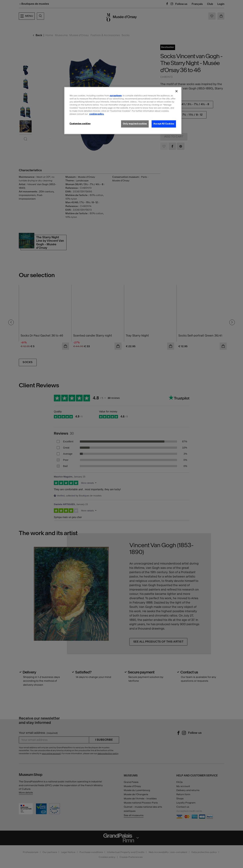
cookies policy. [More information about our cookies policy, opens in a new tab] (97, 114)
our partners (116, 96)
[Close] (177, 91)
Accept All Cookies (164, 124)
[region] (123, 111)
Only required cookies (135, 124)
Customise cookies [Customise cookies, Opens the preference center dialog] (80, 124)
